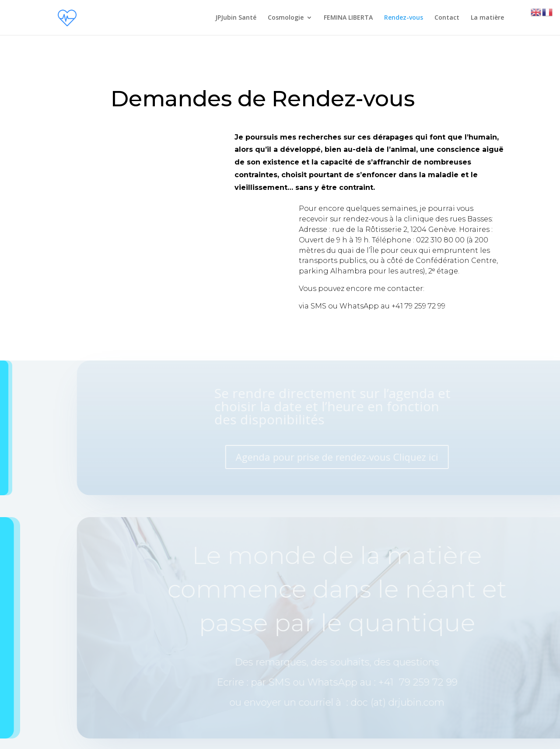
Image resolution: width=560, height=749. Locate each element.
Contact (447, 18)
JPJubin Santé (236, 18)
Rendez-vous (404, 18)
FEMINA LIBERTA (348, 18)
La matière (487, 18)
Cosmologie (286, 18)
